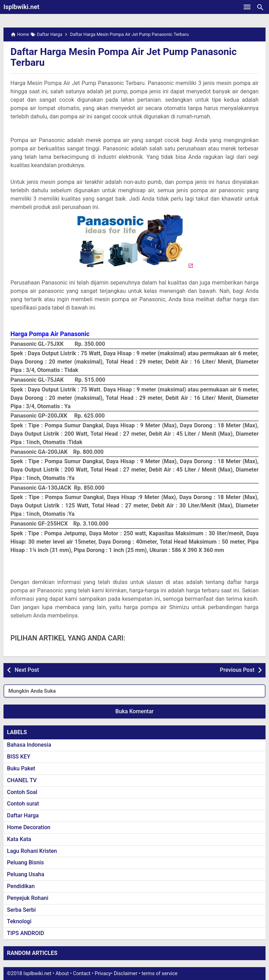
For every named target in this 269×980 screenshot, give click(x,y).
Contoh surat (23, 804)
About (62, 974)
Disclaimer (126, 974)
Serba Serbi (21, 910)
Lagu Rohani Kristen (32, 851)
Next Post (27, 670)
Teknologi (19, 921)
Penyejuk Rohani (28, 898)
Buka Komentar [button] (135, 711)
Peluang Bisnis (25, 862)
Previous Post (237, 670)
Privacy (103, 974)
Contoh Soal (22, 792)
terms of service (160, 974)
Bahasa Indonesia (29, 745)
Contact (82, 974)
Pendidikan (21, 886)
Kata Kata (19, 839)
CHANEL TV (22, 780)
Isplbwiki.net (21, 7)
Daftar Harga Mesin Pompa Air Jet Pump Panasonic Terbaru (124, 57)
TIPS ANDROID (26, 933)
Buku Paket (21, 768)
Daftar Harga (23, 815)
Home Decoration (29, 827)
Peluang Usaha (26, 874)
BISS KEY (19, 757)
